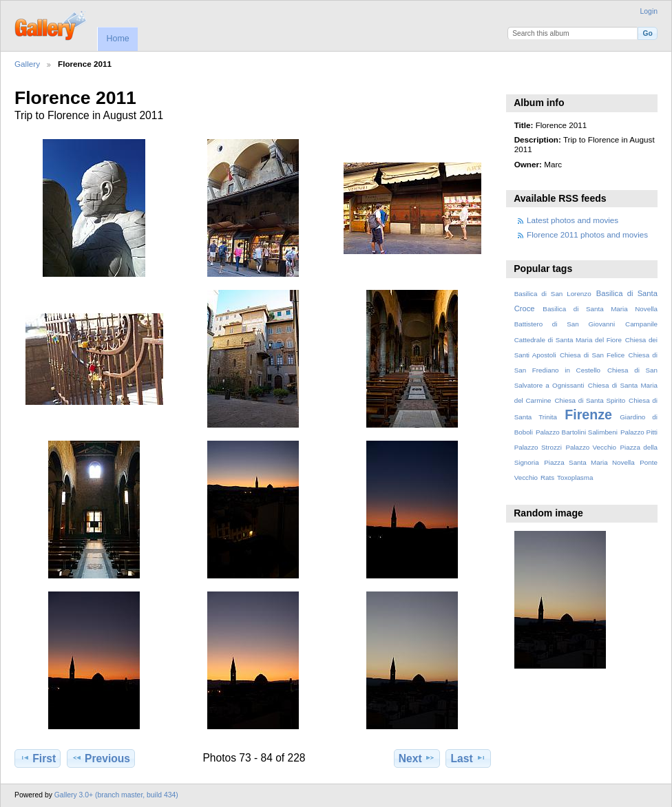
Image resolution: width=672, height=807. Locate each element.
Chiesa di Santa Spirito (590, 400)
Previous (101, 758)
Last (469, 758)
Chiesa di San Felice (592, 355)
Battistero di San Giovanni (565, 324)
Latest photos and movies (573, 220)
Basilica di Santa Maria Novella (600, 309)
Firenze (588, 415)
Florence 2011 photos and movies (587, 234)
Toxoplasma (575, 478)
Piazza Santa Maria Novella (589, 462)
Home (117, 39)
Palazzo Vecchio (591, 447)
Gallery (27, 64)
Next (417, 758)
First (38, 758)
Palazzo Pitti (639, 432)
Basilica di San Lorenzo (553, 294)
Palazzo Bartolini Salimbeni (577, 432)
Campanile (641, 324)
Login (649, 11)
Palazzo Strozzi (538, 447)
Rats (547, 478)
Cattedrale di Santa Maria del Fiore (568, 340)
